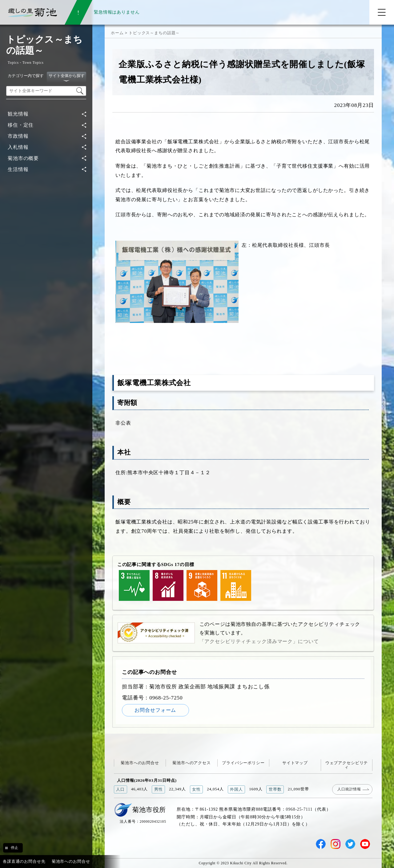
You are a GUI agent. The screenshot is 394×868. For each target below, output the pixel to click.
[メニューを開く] (382, 12)
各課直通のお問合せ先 (24, 861)
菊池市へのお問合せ (140, 763)
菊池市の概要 (23, 158)
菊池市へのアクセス (192, 763)
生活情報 (18, 169)
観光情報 (18, 114)
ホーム (117, 33)
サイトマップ (295, 763)
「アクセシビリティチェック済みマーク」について (259, 641)
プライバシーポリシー (243, 763)
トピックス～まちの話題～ (154, 33)
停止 (14, 848)
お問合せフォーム (155, 710)
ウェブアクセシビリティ (347, 765)
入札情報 (18, 147)
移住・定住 (21, 125)
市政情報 (18, 136)
